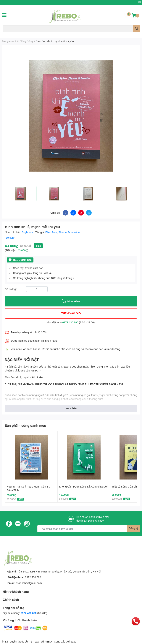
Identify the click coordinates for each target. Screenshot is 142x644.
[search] (137, 29)
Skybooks (28, 232)
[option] (21, 194)
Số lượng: (11, 289)
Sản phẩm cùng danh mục (25, 425)
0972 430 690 (70, 322)
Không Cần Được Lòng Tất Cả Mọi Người (83, 486)
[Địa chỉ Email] (89, 529)
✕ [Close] (140, 2)
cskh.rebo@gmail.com (29, 583)
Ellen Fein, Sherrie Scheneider (63, 232)
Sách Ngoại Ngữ (11, 34)
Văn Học (26, 34)
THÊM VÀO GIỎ (71, 313)
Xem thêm (72, 408)
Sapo (73, 641)
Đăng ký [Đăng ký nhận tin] (134, 528)
